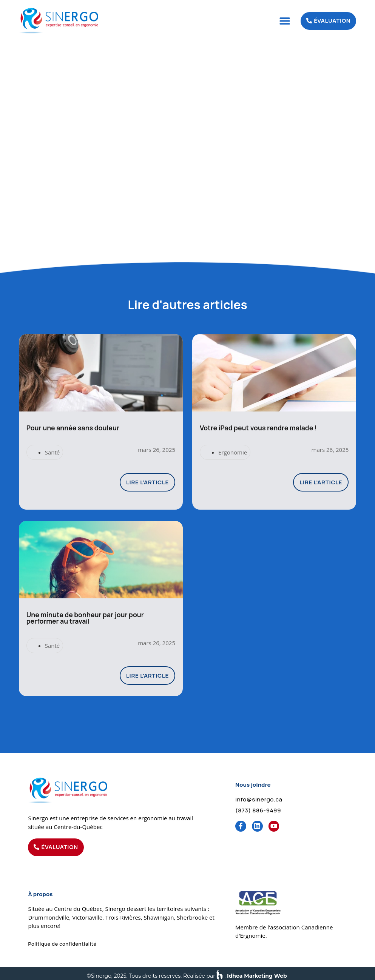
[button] (285, 21)
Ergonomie (233, 450)
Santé (52, 450)
